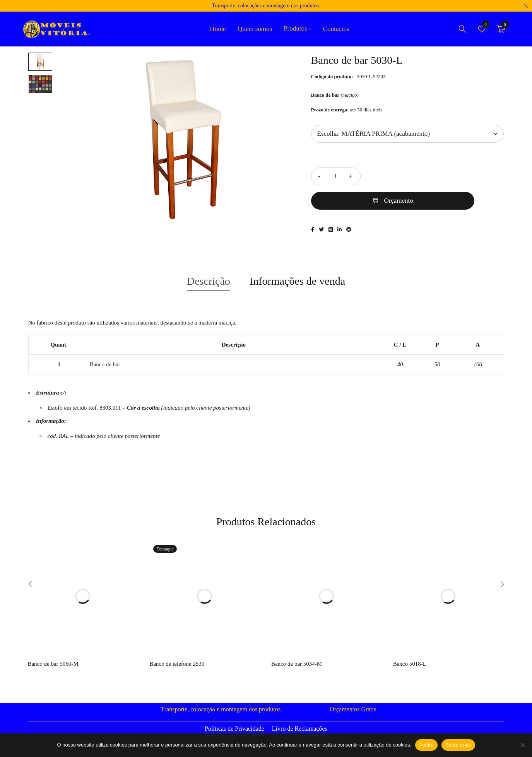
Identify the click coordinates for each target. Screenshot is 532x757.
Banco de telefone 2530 (177, 663)
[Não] (522, 745)
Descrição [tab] (209, 278)
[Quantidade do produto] (336, 176)
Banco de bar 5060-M (53, 663)
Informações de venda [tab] (297, 278)
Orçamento (442, 176)
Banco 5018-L (410, 663)
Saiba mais (458, 745)
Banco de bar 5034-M (297, 663)
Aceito (426, 745)
